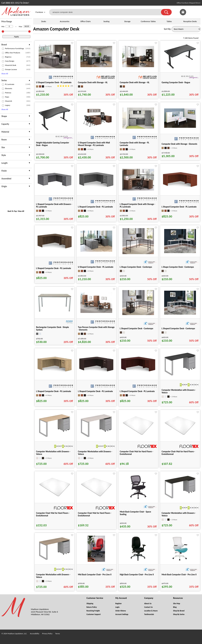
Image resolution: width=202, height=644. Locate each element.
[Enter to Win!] (183, 15)
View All (21, 211)
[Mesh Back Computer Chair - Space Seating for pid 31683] (138, 499)
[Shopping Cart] (197, 12)
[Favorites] (190, 15)
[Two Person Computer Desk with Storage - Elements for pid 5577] (96, 312)
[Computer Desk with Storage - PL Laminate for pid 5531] (138, 128)
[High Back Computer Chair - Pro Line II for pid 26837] (138, 561)
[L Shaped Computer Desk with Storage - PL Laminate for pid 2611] (138, 190)
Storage (127, 21)
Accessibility (35, 634)
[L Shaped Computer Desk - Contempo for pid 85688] (180, 314)
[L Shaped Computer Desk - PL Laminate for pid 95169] (55, 248)
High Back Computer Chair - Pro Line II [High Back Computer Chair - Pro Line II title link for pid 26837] (137, 575)
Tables (169, 21)
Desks (44, 21)
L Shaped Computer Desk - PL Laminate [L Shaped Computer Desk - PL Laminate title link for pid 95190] (95, 207)
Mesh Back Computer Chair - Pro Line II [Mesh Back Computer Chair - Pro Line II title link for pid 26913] (179, 575)
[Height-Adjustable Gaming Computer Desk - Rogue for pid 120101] (55, 129)
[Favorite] (72, 43)
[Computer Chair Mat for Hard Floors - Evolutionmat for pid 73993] (96, 496)
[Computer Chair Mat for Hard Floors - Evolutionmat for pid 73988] (55, 496)
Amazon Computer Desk (56, 29)
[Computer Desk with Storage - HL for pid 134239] (138, 66)
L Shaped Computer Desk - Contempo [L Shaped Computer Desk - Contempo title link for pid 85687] (137, 328)
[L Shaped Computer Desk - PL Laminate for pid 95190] (96, 186)
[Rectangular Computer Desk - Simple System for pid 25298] (55, 311)
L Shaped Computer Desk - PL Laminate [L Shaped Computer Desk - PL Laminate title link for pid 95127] (95, 391)
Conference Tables (148, 21)
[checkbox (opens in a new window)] (3, 49)
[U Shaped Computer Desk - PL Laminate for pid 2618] (55, 68)
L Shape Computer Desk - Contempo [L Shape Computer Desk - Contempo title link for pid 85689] (136, 267)
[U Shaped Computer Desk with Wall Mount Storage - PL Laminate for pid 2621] (96, 127)
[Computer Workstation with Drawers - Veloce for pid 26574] (55, 437)
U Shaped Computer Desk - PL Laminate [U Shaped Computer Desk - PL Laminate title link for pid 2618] (54, 82)
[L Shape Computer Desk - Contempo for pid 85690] (180, 252)
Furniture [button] (40, 12)
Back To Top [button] (12, 211)
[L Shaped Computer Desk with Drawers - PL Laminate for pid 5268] (55, 186)
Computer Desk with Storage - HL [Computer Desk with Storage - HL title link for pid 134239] (135, 82)
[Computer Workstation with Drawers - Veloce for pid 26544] (180, 375)
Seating (106, 21)
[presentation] (16, 45)
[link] (197, 12)
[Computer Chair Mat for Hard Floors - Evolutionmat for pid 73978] (138, 435)
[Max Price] (27, 26)
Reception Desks (190, 21)
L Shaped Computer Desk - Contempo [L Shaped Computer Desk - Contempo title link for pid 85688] (178, 328)
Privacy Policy (47, 634)
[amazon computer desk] (107, 12)
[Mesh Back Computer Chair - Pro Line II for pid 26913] (180, 561)
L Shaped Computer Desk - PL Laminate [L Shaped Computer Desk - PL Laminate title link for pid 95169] (54, 268)
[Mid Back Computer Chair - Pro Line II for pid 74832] (96, 561)
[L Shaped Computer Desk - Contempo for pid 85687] (138, 314)
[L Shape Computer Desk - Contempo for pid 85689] (138, 253)
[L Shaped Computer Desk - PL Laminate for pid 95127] (96, 371)
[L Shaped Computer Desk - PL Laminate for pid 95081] (55, 371)
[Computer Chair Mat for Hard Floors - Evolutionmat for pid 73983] (180, 435)
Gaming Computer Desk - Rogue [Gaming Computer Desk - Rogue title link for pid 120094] (176, 82)
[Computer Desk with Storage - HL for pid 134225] (96, 66)
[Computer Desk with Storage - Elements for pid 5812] (180, 127)
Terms (58, 634)
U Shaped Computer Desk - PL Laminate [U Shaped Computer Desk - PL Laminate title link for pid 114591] (96, 267)
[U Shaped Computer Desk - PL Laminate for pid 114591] (96, 251)
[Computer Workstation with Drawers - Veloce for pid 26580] (55, 560)
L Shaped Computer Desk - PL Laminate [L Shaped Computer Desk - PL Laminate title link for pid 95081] (54, 391)
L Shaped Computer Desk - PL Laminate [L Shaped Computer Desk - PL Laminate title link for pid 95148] (137, 391)
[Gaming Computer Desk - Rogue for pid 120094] (180, 68)
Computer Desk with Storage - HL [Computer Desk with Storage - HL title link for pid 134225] (93, 82)
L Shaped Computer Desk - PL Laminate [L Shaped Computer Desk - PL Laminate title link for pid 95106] (179, 207)
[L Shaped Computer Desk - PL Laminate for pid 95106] (180, 186)
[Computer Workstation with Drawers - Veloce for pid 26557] (180, 498)
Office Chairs (85, 21)
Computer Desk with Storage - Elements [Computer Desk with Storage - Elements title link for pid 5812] (179, 144)
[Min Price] (9, 26)
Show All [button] (5, 74)
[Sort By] (186, 29)
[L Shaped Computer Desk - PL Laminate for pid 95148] (138, 371)
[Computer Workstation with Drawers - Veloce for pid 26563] (96, 437)
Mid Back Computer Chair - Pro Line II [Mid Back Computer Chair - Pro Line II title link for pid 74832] (95, 575)
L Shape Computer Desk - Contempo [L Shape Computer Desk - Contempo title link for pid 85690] (178, 267)
